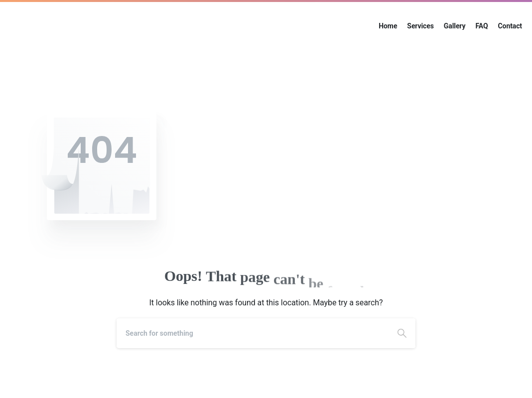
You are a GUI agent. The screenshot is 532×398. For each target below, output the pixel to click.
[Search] (253, 333)
